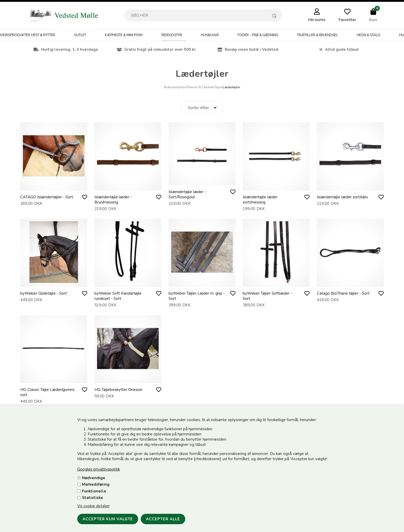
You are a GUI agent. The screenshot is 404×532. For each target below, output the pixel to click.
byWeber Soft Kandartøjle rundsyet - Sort (118, 296)
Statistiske (92, 498)
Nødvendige (94, 478)
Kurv (373, 20)
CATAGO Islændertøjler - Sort (47, 197)
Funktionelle (94, 491)
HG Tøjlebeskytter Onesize (118, 390)
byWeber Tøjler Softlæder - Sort (267, 296)
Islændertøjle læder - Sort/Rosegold (187, 194)
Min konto (317, 20)
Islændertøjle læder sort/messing (260, 200)
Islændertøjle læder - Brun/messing (113, 200)
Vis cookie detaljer (94, 506)
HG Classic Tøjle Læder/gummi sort (47, 392)
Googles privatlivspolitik (99, 469)
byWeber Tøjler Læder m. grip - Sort (197, 296)
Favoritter (347, 20)
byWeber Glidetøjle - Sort (44, 293)
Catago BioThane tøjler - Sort (343, 293)
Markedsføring (96, 484)
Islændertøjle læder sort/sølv (342, 197)
